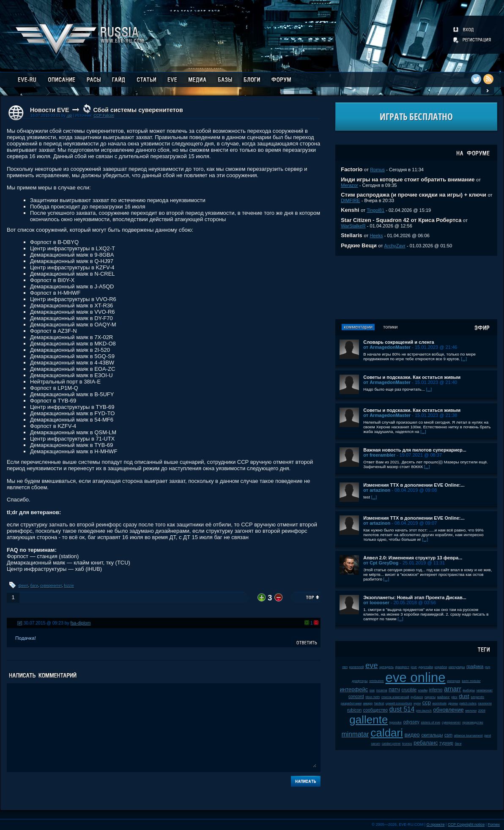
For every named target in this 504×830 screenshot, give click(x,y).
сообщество (375, 710)
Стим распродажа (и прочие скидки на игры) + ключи (414, 195)
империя (453, 681)
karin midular (471, 681)
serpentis (478, 697)
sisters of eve (430, 722)
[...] (464, 359)
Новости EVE (50, 110)
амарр (368, 703)
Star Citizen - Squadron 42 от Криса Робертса (401, 220)
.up (69, 115)
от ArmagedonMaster (387, 347)
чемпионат (485, 690)
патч (394, 689)
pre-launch (424, 711)
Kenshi (350, 210)
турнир (446, 743)
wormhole (440, 703)
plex (454, 697)
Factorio (352, 169)
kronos (407, 744)
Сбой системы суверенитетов (138, 110)
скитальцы (432, 735)
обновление (449, 710)
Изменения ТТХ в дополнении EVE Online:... (414, 485)
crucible (409, 690)
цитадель (386, 667)
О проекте (436, 825)
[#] (20, 623)
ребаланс (426, 743)
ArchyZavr (395, 246)
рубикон (417, 697)
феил (23, 586)
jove (414, 667)
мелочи (471, 711)
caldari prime (391, 744)
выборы (469, 690)
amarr (453, 689)
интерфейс (354, 689)
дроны (453, 703)
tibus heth (373, 697)
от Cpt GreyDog (381, 563)
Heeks (376, 236)
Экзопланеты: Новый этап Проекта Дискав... (415, 597)
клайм (423, 690)
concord (356, 697)
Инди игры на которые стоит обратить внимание (408, 179)
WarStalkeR (353, 226)
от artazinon (377, 490)
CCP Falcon (104, 115)
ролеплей (357, 667)
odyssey (411, 722)
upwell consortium (399, 703)
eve (371, 666)
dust (464, 696)
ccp (427, 703)
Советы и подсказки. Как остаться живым (412, 377)
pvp (488, 667)
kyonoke (396, 722)
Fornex (494, 825)
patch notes (468, 703)
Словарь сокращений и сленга (399, 342)
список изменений (395, 697)
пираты (430, 697)
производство (472, 722)
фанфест (402, 667)
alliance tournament (468, 735)
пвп (345, 667)
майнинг (444, 697)
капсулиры (457, 667)
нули (417, 703)
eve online (416, 678)
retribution (377, 681)
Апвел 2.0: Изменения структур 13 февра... (413, 558)
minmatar (355, 734)
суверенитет (51, 586)
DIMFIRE (350, 200)
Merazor (349, 185)
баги (34, 586)
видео (412, 735)
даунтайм (426, 667)
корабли (441, 667)
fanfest (379, 703)
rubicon (354, 710)
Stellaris (352, 235)
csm (448, 735)
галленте (485, 703)
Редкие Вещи (359, 245)
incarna (382, 690)
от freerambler (379, 455)
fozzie (69, 586)
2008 (482, 711)
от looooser (376, 603)
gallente (368, 720)
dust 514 (402, 709)
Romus (377, 170)
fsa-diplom (81, 623)
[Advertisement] (416, 288)
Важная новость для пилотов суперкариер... (415, 450)
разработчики (351, 703)
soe (372, 690)
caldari (387, 733)
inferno (436, 690)
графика (475, 667)
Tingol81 (375, 210)
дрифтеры (360, 681)
